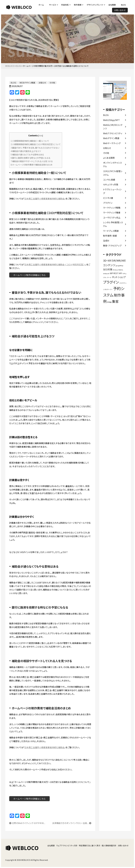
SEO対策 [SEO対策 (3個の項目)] (108, 269)
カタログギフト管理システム (113, 173)
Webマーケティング (112, 143)
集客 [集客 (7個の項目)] (115, 301)
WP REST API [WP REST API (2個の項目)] (116, 273)
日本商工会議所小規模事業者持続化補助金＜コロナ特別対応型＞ (55, 264)
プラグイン (108, 203)
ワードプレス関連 (111, 231)
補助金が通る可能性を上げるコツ (26, 151)
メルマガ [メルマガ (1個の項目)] (122, 283)
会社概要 (112, 5)
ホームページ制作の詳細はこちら (29, 275)
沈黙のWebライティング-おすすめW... (27, 823)
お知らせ (107, 148)
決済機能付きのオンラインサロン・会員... (72, 823)
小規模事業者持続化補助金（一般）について (30, 141)
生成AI (106, 241)
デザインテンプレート (95, 5)
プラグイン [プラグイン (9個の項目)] (111, 282)
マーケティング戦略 (112, 208)
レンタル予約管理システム (113, 224)
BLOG (123, 5)
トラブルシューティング (112, 191)
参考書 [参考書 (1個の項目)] (109, 302)
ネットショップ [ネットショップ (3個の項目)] (119, 277)
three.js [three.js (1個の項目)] (115, 270)
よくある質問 (109, 158)
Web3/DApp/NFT (111, 120)
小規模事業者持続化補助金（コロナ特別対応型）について (36, 144)
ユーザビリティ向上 (112, 217)
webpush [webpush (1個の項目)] (106, 273)
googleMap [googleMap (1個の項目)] (119, 266)
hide (41, 136)
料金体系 (65, 5)
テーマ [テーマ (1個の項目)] (109, 277)
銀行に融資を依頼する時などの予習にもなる (30, 158)
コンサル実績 (109, 180)
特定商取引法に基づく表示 (90, 846)
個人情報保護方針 (109, 846)
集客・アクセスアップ (112, 246)
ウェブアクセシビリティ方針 (67, 846)
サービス (53, 5)
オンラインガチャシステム (112, 164)
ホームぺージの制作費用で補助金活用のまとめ (32, 165)
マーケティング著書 (112, 212)
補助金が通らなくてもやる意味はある (27, 154)
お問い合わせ (120, 10)
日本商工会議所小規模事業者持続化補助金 (44, 199)
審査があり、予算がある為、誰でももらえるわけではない (35, 148)
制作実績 (78, 5)
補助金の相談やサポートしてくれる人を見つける (32, 161)
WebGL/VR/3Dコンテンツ (113, 127)
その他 (106, 153)
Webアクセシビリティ (113, 133)
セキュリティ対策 (111, 184)
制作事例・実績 (110, 236)
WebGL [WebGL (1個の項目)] (121, 270)
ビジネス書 (108, 198)
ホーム (41, 5)
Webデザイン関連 (111, 138)
